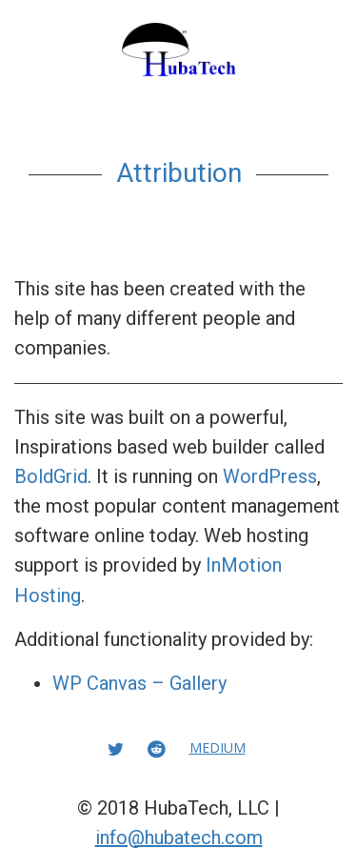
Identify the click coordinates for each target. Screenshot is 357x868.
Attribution (179, 173)
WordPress (270, 476)
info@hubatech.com (179, 838)
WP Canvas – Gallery (139, 683)
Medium (218, 747)
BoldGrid (51, 476)
